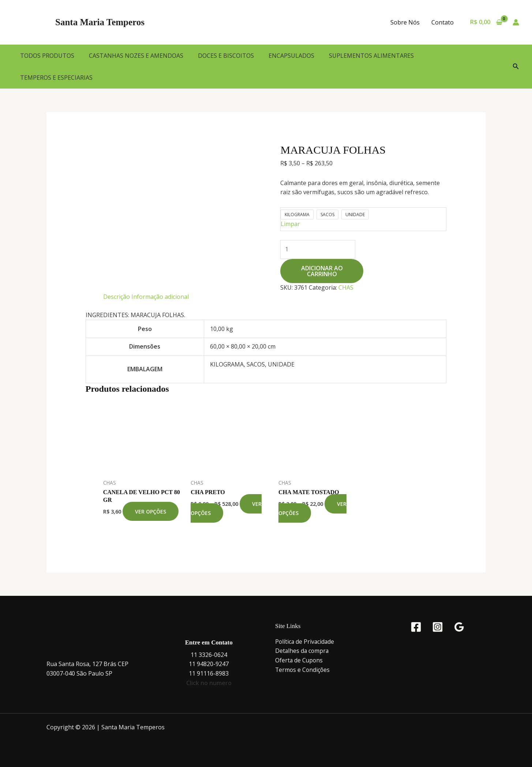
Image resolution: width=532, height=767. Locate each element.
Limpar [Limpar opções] (290, 224)
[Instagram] (438, 627)
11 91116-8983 (209, 673)
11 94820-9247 (209, 664)
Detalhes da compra (303, 651)
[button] (516, 67)
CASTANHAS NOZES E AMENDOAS (136, 56)
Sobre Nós (405, 22)
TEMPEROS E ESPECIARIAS (56, 78)
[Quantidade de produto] (318, 249)
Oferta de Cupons (299, 660)
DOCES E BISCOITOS (226, 56)
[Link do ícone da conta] (516, 22)
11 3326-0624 (209, 655)
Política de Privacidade (305, 642)
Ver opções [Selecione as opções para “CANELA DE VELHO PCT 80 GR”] (151, 512)
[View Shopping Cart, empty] (486, 22)
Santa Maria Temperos (100, 22)
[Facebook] (416, 627)
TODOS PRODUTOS (47, 56)
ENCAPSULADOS (291, 56)
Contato (443, 22)
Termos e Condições (303, 670)
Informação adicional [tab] (160, 297)
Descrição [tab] (117, 297)
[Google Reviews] (459, 627)
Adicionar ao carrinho (322, 271)
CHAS (346, 287)
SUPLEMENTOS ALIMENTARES (371, 56)
